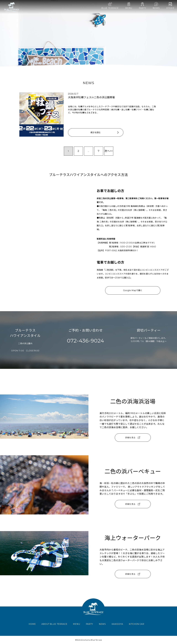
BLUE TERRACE (110, 6)
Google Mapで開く (133, 290)
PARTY (142, 6)
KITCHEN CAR (137, 624)
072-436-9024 (86, 341)
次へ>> (109, 151)
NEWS (156, 6)
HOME (32, 624)
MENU (129, 6)
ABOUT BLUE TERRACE (54, 624)
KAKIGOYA (117, 624)
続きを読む (105, 132)
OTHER (170, 6)
